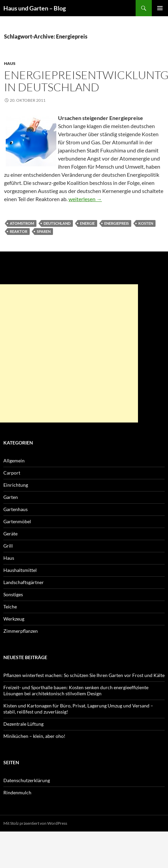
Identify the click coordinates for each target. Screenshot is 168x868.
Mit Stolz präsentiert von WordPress (35, 823)
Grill (8, 546)
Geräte (10, 534)
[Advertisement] (69, 353)
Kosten (146, 223)
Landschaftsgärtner (24, 582)
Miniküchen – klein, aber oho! (34, 736)
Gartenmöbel (17, 521)
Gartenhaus (16, 509)
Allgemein (14, 461)
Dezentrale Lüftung (23, 724)
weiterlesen (85, 199)
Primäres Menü (160, 8)
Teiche (10, 607)
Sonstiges (13, 594)
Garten (11, 497)
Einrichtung (16, 485)
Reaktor (19, 231)
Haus (10, 63)
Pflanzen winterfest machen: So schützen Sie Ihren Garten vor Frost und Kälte (84, 675)
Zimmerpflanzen (21, 631)
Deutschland (57, 223)
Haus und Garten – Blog (35, 8)
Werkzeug (14, 619)
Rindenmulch (17, 792)
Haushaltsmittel (20, 570)
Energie (87, 223)
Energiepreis (117, 223)
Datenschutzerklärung (27, 780)
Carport (12, 473)
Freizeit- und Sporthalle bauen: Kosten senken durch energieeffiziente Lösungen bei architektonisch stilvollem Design (76, 690)
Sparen (44, 231)
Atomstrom (22, 223)
